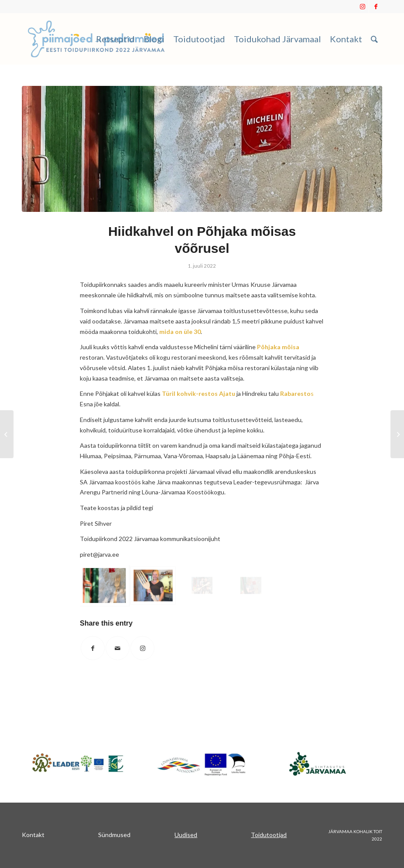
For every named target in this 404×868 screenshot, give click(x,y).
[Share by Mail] (118, 648)
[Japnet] (78, 763)
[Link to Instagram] (362, 7)
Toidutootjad (269, 835)
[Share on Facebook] (93, 648)
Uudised (186, 835)
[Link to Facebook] (376, 7)
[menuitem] (115, 39)
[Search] (374, 39)
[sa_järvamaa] (326, 763)
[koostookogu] (202, 764)
